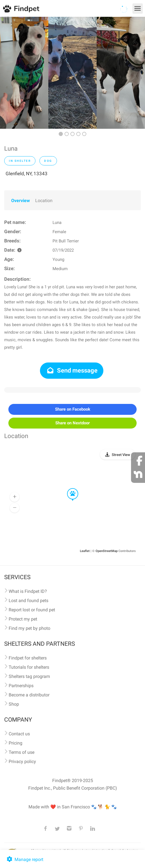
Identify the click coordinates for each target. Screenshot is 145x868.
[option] (24, 73)
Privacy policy (22, 761)
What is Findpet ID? (28, 591)
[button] (69, 488)
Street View (121, 455)
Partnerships (21, 686)
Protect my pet (23, 619)
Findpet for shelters (28, 658)
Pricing (16, 743)
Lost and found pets (28, 601)
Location (44, 201)
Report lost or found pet (32, 610)
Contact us (19, 734)
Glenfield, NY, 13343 (27, 174)
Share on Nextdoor (72, 423)
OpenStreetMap (107, 551)
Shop (14, 704)
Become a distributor (29, 695)
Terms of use (22, 752)
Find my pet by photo (29, 628)
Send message (72, 370)
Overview (21, 201)
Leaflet (85, 551)
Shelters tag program (29, 676)
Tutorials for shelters (29, 667)
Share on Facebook (73, 409)
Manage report (24, 859)
